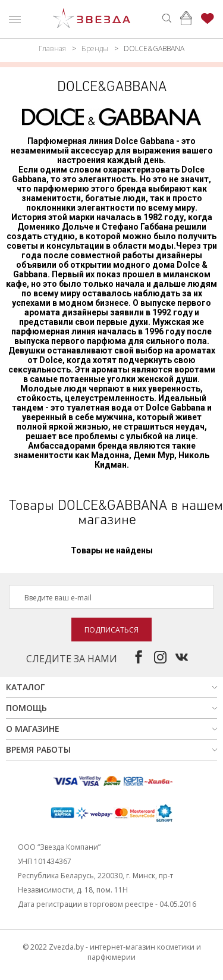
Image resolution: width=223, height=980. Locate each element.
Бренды (95, 48)
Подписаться (111, 630)
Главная (52, 48)
